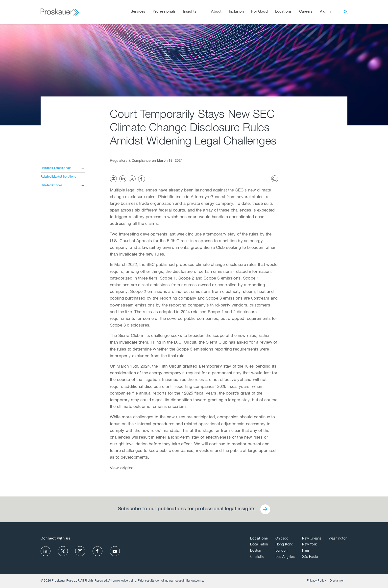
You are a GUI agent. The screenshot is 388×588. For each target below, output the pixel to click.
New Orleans (312, 539)
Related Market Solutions (58, 177)
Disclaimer (337, 581)
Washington (338, 539)
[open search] (346, 12)
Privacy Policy (316, 581)
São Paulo (310, 557)
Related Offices (51, 186)
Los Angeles (285, 557)
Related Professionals (56, 168)
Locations (259, 539)
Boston (256, 551)
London (281, 551)
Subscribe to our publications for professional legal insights (187, 509)
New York (309, 545)
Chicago (282, 539)
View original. (123, 468)
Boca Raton (259, 545)
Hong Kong (284, 545)
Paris (306, 551)
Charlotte (257, 557)
